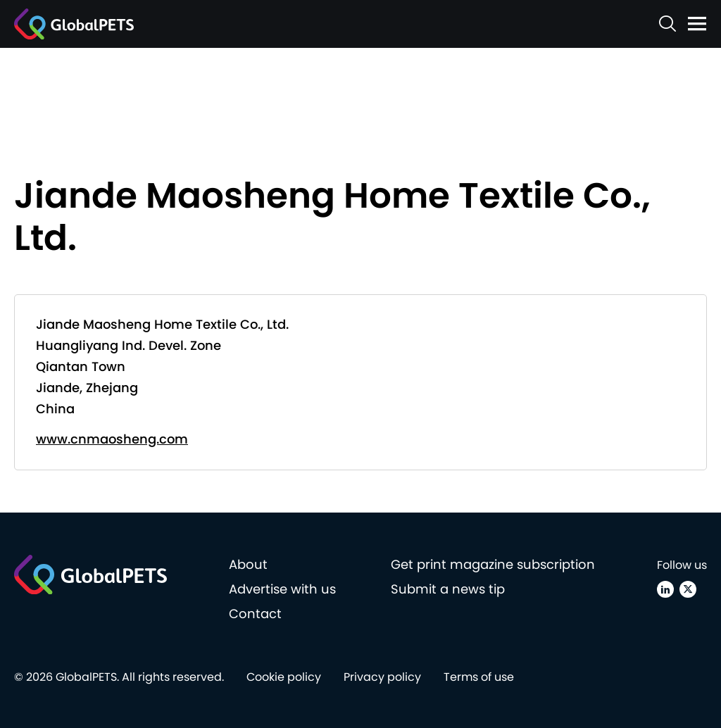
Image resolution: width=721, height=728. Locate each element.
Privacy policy (382, 677)
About (248, 564)
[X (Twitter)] (688, 589)
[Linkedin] (665, 589)
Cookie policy (284, 677)
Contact (255, 614)
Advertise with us (282, 589)
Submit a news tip (448, 589)
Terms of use (479, 677)
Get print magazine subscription (493, 564)
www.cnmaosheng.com (112, 439)
